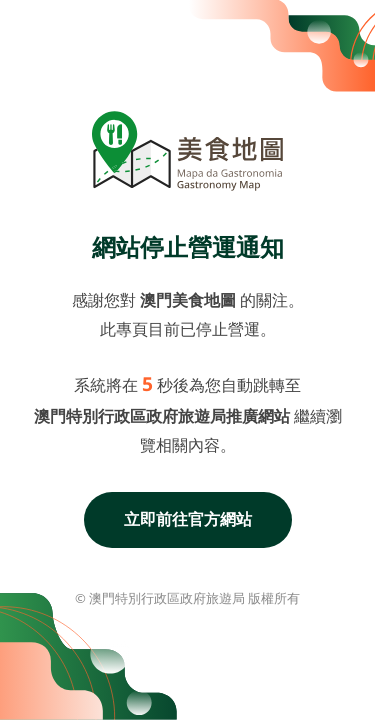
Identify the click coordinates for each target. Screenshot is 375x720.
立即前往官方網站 (188, 519)
